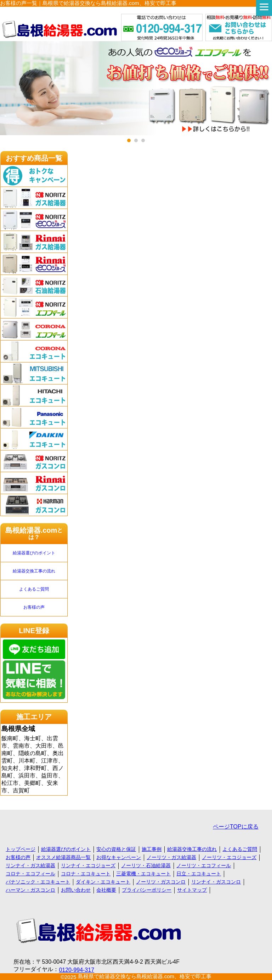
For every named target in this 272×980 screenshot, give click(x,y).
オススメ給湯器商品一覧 (63, 857)
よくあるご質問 (34, 589)
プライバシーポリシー (147, 890)
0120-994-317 (76, 970)
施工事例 (152, 849)
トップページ (21, 849)
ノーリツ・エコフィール (204, 865)
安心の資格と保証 (116, 849)
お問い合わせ (76, 890)
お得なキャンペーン (119, 857)
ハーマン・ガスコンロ (30, 890)
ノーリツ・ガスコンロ (161, 882)
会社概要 (106, 890)
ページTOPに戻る (236, 827)
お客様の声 (34, 607)
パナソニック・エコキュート (38, 882)
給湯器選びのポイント (34, 553)
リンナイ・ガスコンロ (216, 882)
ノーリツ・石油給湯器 (146, 865)
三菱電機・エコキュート (143, 874)
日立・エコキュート (199, 874)
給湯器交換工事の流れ (34, 571)
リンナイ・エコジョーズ (88, 865)
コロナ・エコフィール (30, 874)
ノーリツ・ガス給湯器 (171, 857)
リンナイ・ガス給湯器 (30, 865)
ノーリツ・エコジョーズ (229, 857)
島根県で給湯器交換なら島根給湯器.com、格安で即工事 (145, 976)
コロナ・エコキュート (86, 874)
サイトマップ (192, 890)
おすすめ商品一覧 (34, 158)
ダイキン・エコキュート (103, 882)
